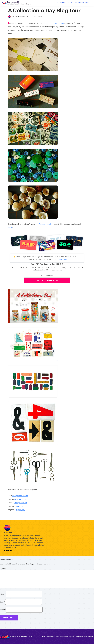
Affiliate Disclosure (62, 637)
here (10, 228)
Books (35, 17)
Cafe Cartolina (20, 499)
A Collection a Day (46, 224)
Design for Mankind (20, 496)
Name (3, 594)
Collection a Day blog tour (53, 23)
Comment (4, 569)
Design (40, 17)
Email (2, 602)
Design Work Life (14, 2)
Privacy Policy (89, 637)
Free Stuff (60, 3)
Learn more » (62, 259)
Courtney (14, 16)
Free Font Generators (71, 3)
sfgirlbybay (20, 510)
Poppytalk (19, 506)
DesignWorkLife (21, 503)
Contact (86, 3)
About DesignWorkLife (48, 637)
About (81, 3)
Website (3, 610)
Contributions (79, 637)
